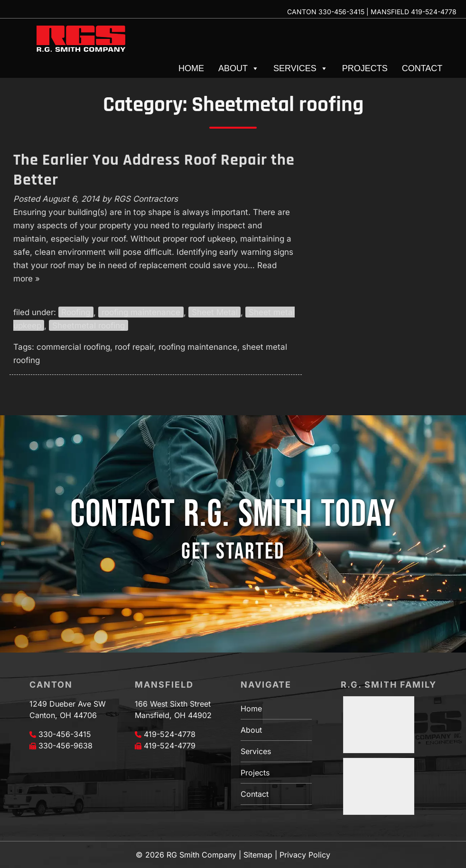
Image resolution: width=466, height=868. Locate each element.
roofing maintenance (141, 312)
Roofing (76, 312)
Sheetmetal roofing (89, 326)
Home (191, 68)
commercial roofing (73, 347)
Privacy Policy (305, 855)
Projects (365, 68)
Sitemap (258, 855)
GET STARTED (233, 552)
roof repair (134, 347)
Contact (422, 68)
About (239, 68)
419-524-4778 (434, 12)
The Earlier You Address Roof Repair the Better (154, 170)
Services (301, 68)
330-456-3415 (341, 12)
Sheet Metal (215, 312)
